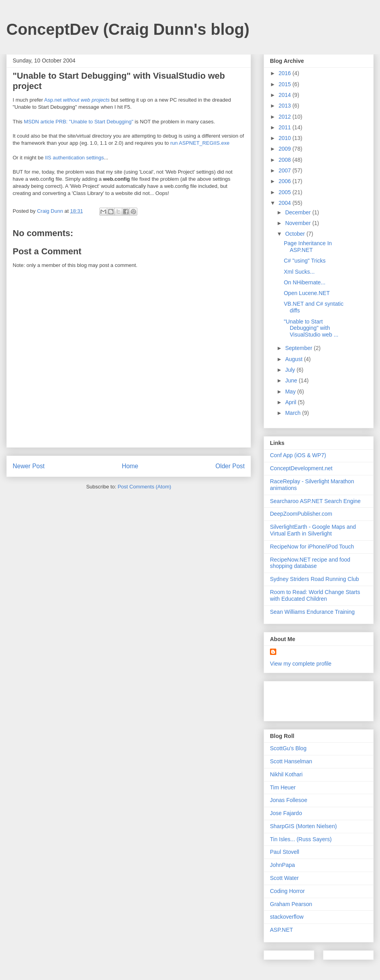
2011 (286, 127)
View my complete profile (301, 664)
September (299, 348)
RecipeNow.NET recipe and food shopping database (310, 563)
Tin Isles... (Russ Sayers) (301, 839)
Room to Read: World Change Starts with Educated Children (315, 595)
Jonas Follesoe (289, 800)
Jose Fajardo (286, 813)
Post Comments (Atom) (144, 487)
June (292, 380)
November (298, 223)
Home (130, 466)
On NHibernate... (305, 282)
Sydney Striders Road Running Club (314, 579)
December (298, 212)
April (291, 402)
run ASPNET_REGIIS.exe (200, 143)
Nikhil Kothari (286, 774)
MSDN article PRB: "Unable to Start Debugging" (79, 122)
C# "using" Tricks (305, 261)
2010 (286, 138)
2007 (286, 170)
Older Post (230, 466)
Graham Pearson (291, 904)
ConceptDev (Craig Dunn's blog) (128, 29)
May (291, 392)
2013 (286, 106)
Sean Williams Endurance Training (312, 612)
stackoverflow (287, 917)
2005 (286, 192)
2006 (286, 181)
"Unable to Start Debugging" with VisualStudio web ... (311, 328)
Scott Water (284, 878)
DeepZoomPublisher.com (301, 514)
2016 (286, 73)
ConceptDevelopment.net (301, 468)
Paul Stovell (285, 852)
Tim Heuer (283, 787)
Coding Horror (287, 891)
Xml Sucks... (299, 272)
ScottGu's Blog (288, 748)
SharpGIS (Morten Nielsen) (303, 826)
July (291, 370)
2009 (286, 149)
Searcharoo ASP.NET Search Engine (315, 501)
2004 (286, 203)
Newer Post (29, 466)
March (294, 413)
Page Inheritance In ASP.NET (308, 247)
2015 (286, 84)
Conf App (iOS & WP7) (298, 455)
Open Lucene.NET (307, 293)
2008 (286, 160)
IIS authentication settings (75, 158)
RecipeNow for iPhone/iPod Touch (312, 547)
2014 (286, 95)
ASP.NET (281, 930)
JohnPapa (282, 865)
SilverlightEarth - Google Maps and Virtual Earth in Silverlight (313, 530)
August (294, 359)
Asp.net (77, 100)
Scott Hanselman (291, 761)
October (296, 234)
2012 (286, 117)
